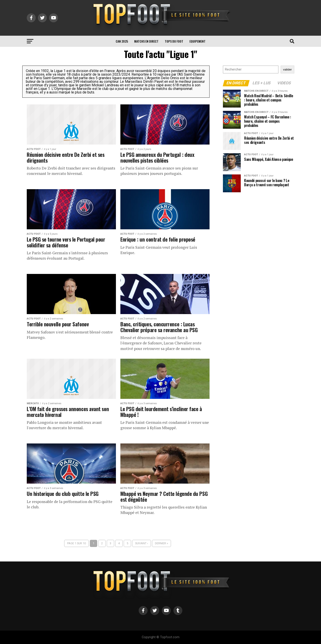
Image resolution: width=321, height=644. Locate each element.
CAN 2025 (122, 41)
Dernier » (162, 543)
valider (287, 69)
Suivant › (142, 543)
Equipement (198, 41)
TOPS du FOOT (174, 41)
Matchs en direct (146, 41)
